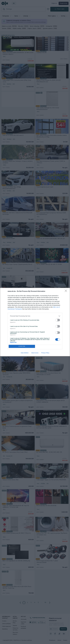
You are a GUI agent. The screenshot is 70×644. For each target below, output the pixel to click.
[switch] (58, 320)
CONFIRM (22, 346)
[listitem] (35, 316)
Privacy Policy (45, 353)
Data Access (35, 353)
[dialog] (35, 322)
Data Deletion (25, 353)
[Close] (66, 291)
